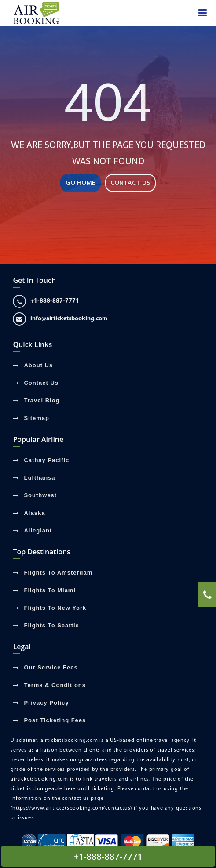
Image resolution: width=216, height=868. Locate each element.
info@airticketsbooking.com (60, 319)
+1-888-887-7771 (46, 301)
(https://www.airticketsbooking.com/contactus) (71, 808)
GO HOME (81, 183)
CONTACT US (130, 183)
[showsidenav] (203, 13)
